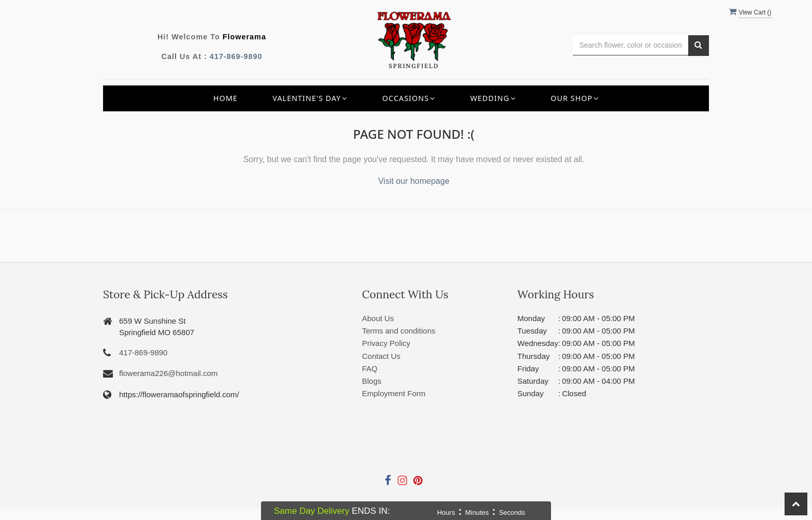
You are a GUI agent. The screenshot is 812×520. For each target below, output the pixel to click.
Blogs (372, 381)
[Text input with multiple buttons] (630, 45)
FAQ (370, 369)
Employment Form (394, 393)
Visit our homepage (414, 181)
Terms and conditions (399, 331)
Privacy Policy (386, 343)
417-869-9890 (236, 56)
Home (226, 98)
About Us (378, 318)
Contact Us (381, 356)
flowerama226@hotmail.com (168, 373)
